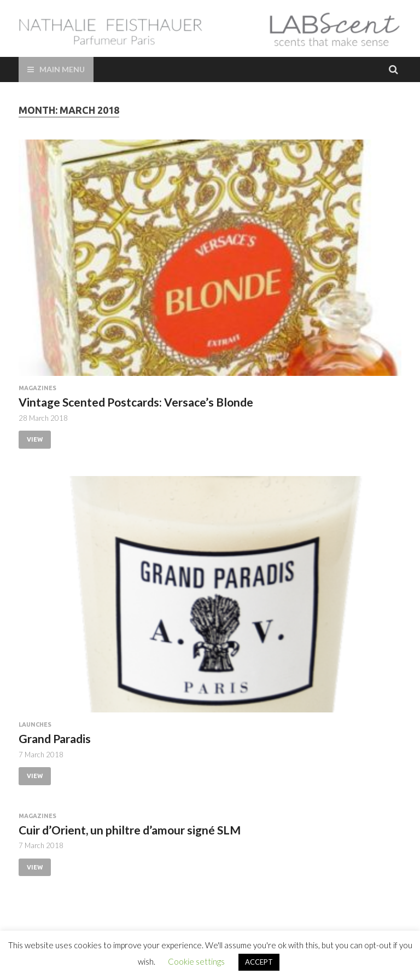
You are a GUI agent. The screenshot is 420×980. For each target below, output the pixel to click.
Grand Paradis (55, 738)
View (35, 439)
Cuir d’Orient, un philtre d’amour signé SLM (130, 830)
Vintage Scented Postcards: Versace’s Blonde (136, 402)
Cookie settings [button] (196, 961)
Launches (35, 724)
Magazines (37, 388)
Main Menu (62, 69)
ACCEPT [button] (259, 962)
